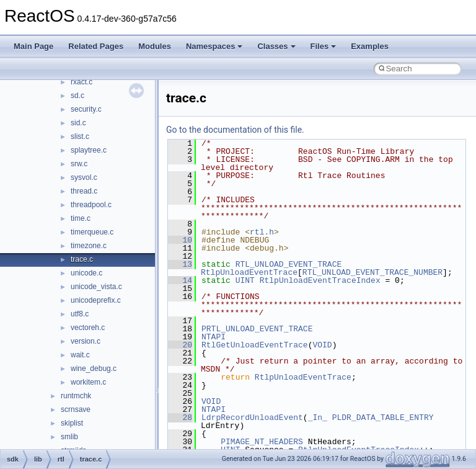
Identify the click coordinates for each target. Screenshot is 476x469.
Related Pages (96, 46)
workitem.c (88, 382)
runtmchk (76, 396)
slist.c (80, 136)
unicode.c (86, 273)
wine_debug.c (94, 368)
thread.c (84, 191)
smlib (69, 437)
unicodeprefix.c (96, 300)
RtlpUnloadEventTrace (249, 272)
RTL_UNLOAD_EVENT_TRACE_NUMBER (372, 272)
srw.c (79, 164)
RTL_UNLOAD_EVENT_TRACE (289, 264)
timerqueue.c (92, 232)
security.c (86, 109)
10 (180, 240)
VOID (322, 345)
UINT (245, 280)
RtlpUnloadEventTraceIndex (320, 280)
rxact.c (82, 82)
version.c (86, 341)
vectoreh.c (88, 328)
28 (180, 418)
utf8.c (80, 314)
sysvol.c (84, 177)
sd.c (77, 96)
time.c (81, 218)
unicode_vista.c (96, 287)
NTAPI (214, 337)
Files (324, 46)
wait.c (80, 355)
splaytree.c (89, 150)
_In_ (318, 418)
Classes (276, 46)
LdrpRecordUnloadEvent (252, 418)
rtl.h (262, 232)
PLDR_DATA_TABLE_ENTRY (383, 418)
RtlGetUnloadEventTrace (255, 345)
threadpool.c (91, 205)
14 (180, 280)
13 (180, 264)
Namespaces (214, 46)
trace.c (82, 259)
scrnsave (76, 409)
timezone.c (89, 246)
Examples (370, 46)
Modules (155, 46)
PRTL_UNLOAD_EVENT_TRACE (257, 329)
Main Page (33, 46)
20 (180, 345)
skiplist (72, 423)
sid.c (78, 123)
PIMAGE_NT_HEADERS (262, 442)
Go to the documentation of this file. (235, 130)
